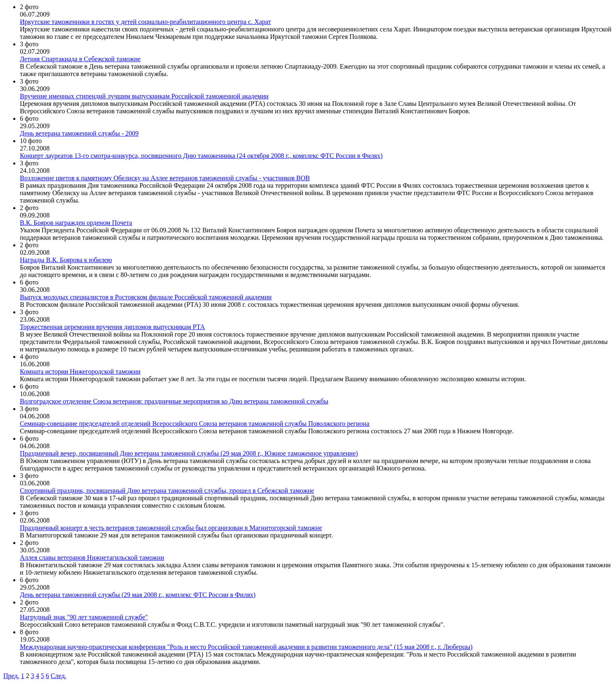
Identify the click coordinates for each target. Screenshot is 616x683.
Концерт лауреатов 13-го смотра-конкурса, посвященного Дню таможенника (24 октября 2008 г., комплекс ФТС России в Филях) (201, 156)
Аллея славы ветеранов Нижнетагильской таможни (92, 558)
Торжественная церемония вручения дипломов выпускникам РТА (112, 327)
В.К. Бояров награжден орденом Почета (76, 223)
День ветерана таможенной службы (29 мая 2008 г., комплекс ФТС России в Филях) (138, 595)
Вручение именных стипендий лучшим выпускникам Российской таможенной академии (144, 96)
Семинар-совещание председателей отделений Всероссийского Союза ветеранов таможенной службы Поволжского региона (195, 424)
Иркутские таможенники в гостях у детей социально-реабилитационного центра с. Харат (145, 22)
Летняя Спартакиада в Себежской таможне (80, 59)
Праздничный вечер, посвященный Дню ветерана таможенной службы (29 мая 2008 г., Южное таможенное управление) (189, 453)
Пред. (11, 676)
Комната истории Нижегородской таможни (80, 371)
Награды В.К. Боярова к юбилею (66, 260)
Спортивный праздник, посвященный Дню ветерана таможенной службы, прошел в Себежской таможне (167, 491)
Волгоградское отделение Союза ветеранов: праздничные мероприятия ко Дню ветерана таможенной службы (174, 401)
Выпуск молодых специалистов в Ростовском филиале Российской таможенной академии (146, 297)
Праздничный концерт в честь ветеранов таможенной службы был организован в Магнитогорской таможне (171, 528)
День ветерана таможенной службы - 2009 (79, 133)
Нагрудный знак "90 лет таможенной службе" (84, 617)
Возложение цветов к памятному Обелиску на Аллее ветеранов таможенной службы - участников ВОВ (165, 178)
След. (59, 676)
